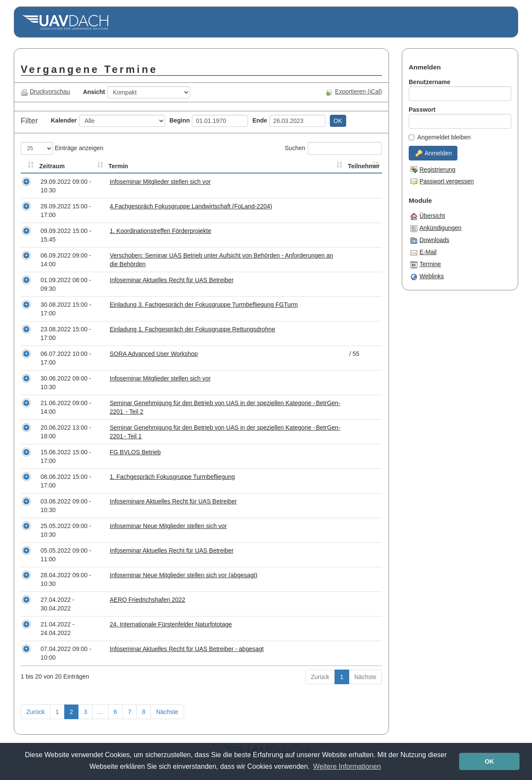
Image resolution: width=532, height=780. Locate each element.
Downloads (430, 240)
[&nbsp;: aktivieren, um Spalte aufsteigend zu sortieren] (29, 167)
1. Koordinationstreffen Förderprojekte (161, 231)
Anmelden (434, 153)
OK (338, 121)
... (100, 712)
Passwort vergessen (442, 181)
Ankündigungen (436, 228)
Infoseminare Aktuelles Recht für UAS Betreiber (174, 501)
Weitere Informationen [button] (347, 766)
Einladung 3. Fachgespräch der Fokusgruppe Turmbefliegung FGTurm (204, 305)
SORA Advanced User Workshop (154, 354)
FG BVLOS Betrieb (135, 452)
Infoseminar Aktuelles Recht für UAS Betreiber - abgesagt (187, 649)
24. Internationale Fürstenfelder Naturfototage (171, 624)
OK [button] (489, 761)
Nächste (365, 677)
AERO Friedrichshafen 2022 (148, 600)
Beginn (180, 120)
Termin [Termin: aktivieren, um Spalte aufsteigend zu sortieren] (119, 166)
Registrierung (433, 170)
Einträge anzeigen (62, 148)
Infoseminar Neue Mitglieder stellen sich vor (169, 526)
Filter (29, 121)
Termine (426, 264)
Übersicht (428, 216)
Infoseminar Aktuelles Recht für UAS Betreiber (172, 280)
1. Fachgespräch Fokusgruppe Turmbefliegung (172, 477)
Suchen (333, 148)
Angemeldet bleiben (440, 137)
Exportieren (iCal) (354, 92)
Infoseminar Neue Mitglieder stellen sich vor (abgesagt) (184, 575)
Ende (260, 120)
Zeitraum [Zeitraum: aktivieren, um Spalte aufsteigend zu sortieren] (52, 166)
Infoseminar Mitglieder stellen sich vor (160, 182)
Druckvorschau (45, 92)
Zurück (320, 677)
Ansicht (94, 92)
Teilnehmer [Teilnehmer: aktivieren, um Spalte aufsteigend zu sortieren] (364, 166)
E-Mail (424, 252)
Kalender (64, 120)
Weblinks (427, 277)
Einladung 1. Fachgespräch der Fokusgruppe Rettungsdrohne (193, 329)
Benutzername (429, 82)
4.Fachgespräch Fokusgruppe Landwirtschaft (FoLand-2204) (191, 206)
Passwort (422, 110)
